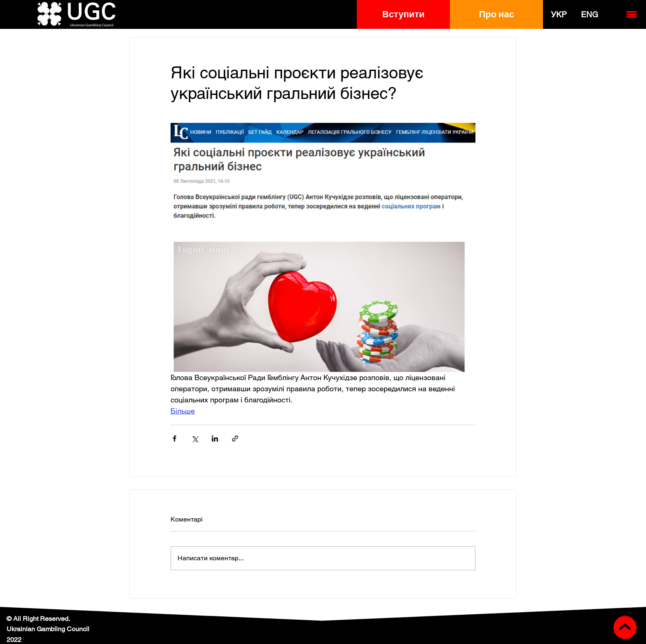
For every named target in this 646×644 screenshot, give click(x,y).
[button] (403, 14)
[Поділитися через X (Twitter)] (195, 438)
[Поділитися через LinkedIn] (215, 438)
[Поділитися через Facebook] (174, 438)
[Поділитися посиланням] (235, 438)
